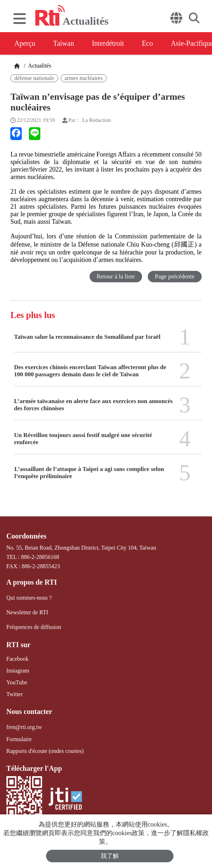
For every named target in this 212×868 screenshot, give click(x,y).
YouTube (17, 682)
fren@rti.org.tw (24, 727)
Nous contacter (29, 711)
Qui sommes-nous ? (29, 598)
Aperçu (25, 43)
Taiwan (64, 43)
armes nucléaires (84, 78)
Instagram (18, 671)
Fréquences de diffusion (34, 627)
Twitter (15, 694)
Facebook (17, 659)
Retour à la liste (116, 276)
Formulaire (19, 739)
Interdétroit (108, 43)
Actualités (39, 66)
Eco (147, 43)
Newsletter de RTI (27, 612)
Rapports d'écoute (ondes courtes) (45, 751)
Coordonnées (26, 536)
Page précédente (175, 276)
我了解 (110, 856)
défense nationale (34, 78)
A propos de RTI (32, 582)
